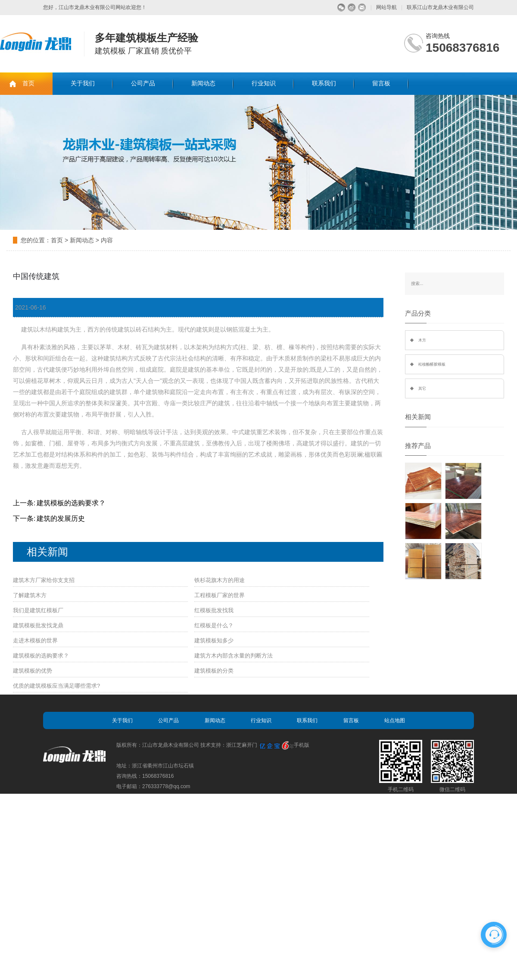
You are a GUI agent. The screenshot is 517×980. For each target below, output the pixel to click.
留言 (362, 8)
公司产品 (143, 83)
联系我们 (324, 83)
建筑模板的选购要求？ (71, 503)
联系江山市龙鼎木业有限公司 (440, 7)
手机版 (302, 745)
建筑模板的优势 (33, 671)
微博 (352, 8)
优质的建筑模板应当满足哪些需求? (56, 686)
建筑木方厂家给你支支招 (44, 580)
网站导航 (386, 7)
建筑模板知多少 (214, 640)
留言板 (381, 83)
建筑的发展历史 (61, 518)
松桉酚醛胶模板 (432, 364)
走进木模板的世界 (35, 640)
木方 (422, 340)
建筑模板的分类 (214, 671)
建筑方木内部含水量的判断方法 (234, 656)
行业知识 (264, 83)
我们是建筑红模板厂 (38, 610)
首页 (28, 83)
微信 (341, 8)
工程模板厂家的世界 (220, 595)
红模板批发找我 (214, 610)
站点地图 (395, 720)
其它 (422, 388)
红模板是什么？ (214, 625)
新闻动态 (203, 83)
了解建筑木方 (30, 595)
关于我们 (83, 83)
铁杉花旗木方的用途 (220, 580)
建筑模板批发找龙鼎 (38, 625)
